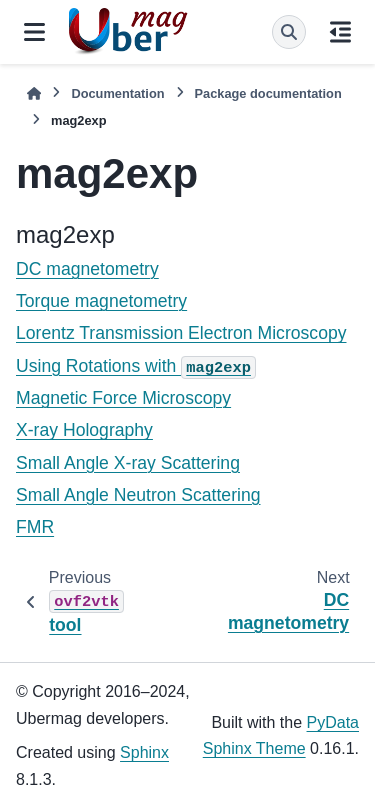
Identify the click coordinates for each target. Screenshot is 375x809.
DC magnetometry (87, 269)
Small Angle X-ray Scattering (128, 463)
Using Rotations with (136, 366)
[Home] (34, 93)
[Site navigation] (34, 32)
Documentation (117, 93)
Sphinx (144, 752)
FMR (35, 527)
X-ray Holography (84, 430)
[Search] (289, 32)
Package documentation (268, 93)
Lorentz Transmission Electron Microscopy (181, 333)
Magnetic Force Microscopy (123, 398)
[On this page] (340, 32)
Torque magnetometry (101, 301)
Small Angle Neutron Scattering (138, 495)
